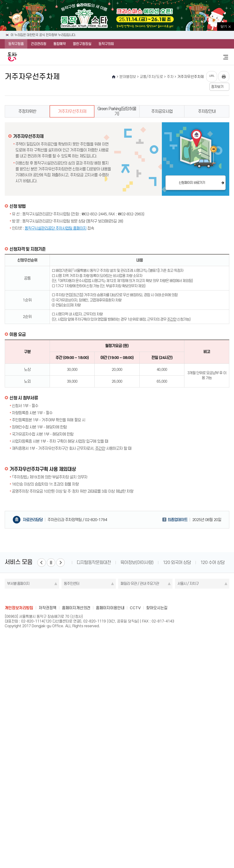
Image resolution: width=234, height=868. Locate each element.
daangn (145, 597)
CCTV (135, 608)
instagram (117, 597)
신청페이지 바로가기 (192, 183)
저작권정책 (48, 608)
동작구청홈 (16, 44)
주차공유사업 (162, 111)
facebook (98, 597)
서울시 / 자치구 (188, 584)
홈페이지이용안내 (110, 608)
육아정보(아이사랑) (137, 562)
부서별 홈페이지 (18, 584)
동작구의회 (106, 44)
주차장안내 (207, 111)
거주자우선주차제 (72, 111)
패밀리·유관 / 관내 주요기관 (140, 584)
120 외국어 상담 (177, 562)
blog (89, 597)
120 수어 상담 (212, 562)
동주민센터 (72, 584)
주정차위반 (27, 111)
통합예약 (60, 44)
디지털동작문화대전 (94, 562)
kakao (126, 597)
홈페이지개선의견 (76, 608)
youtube (136, 597)
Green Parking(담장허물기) (117, 111)
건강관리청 (39, 44)
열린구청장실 (82, 44)
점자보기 (217, 87)
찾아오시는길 (157, 608)
